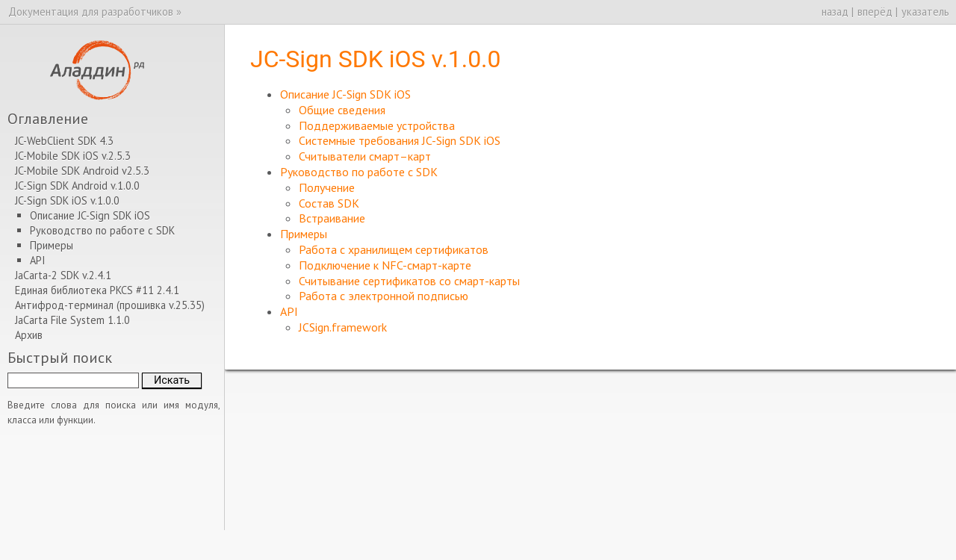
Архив (29, 335)
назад (835, 12)
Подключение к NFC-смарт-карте (385, 265)
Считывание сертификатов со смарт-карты (409, 281)
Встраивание (332, 218)
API (289, 311)
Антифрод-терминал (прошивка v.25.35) (110, 305)
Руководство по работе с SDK (359, 172)
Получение (327, 187)
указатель (925, 12)
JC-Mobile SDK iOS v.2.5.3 (73, 156)
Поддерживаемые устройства (377, 125)
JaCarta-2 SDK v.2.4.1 (63, 275)
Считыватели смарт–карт (365, 156)
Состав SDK (329, 203)
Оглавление (48, 118)
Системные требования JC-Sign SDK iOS (400, 140)
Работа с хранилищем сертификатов (394, 249)
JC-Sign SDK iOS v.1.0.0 (67, 200)
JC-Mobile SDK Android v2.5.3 (82, 171)
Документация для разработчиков (91, 12)
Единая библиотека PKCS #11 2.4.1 (97, 290)
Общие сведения (342, 110)
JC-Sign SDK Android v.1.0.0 (77, 186)
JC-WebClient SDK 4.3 (64, 141)
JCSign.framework (343, 327)
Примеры (304, 234)
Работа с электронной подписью (384, 296)
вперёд (875, 12)
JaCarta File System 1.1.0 (72, 320)
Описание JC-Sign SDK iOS (345, 94)
